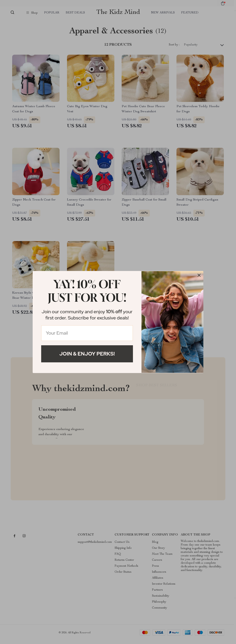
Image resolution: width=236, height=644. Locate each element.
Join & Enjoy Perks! (87, 354)
